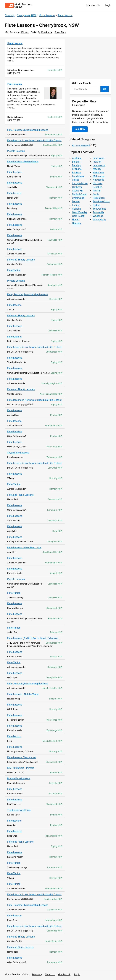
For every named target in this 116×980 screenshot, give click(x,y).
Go (105, 89)
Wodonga (98, 216)
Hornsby (77, 223)
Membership (93, 5)
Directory (10, 15)
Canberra (77, 187)
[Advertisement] (90, 58)
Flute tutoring (14, 337)
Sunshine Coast (101, 201)
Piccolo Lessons (16, 151)
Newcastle (99, 180)
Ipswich (97, 162)
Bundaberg (78, 176)
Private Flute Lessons (19, 779)
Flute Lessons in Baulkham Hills (24, 548)
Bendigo (76, 165)
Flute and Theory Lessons (21, 260)
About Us (50, 975)
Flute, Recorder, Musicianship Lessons (28, 130)
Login (108, 5)
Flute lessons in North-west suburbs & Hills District (34, 140)
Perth (96, 194)
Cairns (76, 180)
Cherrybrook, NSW (27, 15)
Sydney (97, 205)
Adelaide (77, 158)
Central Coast (79, 194)
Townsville (99, 212)
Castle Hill (77, 191)
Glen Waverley (80, 212)
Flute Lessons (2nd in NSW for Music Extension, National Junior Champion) (35, 638)
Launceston (99, 165)
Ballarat (76, 162)
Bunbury (77, 173)
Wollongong (99, 220)
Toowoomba (100, 209)
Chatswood (78, 198)
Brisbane (77, 169)
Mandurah (98, 173)
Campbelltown (80, 183)
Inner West (99, 158)
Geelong (77, 209)
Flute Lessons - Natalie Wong (23, 162)
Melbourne (99, 176)
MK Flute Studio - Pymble (21, 768)
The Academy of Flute (19, 810)
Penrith (97, 191)
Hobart (76, 220)
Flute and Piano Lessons (20, 495)
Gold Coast (78, 216)
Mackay (97, 169)
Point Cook (99, 198)
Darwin (76, 201)
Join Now (80, 129)
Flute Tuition (14, 270)
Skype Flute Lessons (18, 453)
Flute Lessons (65, 15)
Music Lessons (47, 15)
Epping (76, 205)
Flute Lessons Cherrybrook (22, 757)
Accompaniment (81, 145)
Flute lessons (14, 193)
